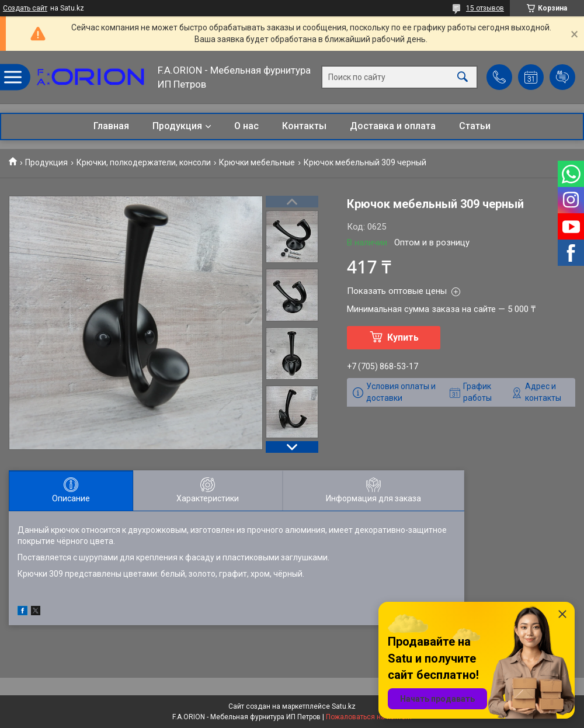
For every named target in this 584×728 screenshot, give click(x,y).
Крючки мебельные (257, 162)
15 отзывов (485, 8)
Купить (403, 337)
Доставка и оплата (393, 126)
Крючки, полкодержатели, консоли (144, 162)
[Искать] (463, 77)
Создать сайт (25, 8)
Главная (111, 126)
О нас (246, 126)
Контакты (304, 126)
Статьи (475, 126)
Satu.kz (344, 706)
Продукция (177, 126)
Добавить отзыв (562, 77)
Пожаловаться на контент (369, 717)
